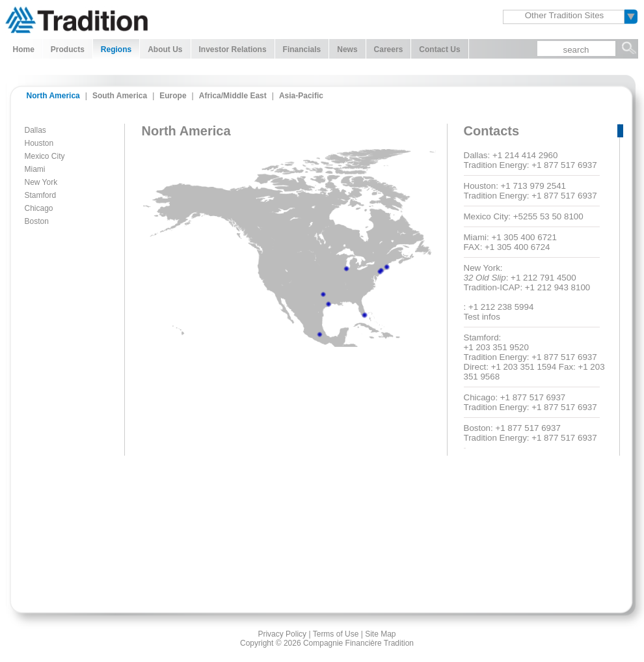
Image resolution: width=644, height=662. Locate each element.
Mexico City (45, 156)
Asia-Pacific (301, 96)
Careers (389, 49)
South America (120, 96)
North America (53, 96)
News (347, 49)
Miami (35, 169)
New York (41, 182)
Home (24, 49)
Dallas (35, 130)
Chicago (39, 208)
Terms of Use (336, 634)
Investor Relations (233, 49)
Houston (39, 143)
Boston (37, 221)
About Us (165, 49)
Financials (302, 49)
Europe (173, 96)
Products (68, 49)
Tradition (76, 19)
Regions (116, 49)
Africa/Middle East (233, 96)
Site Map (380, 634)
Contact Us (439, 49)
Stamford (41, 195)
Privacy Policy (282, 634)
